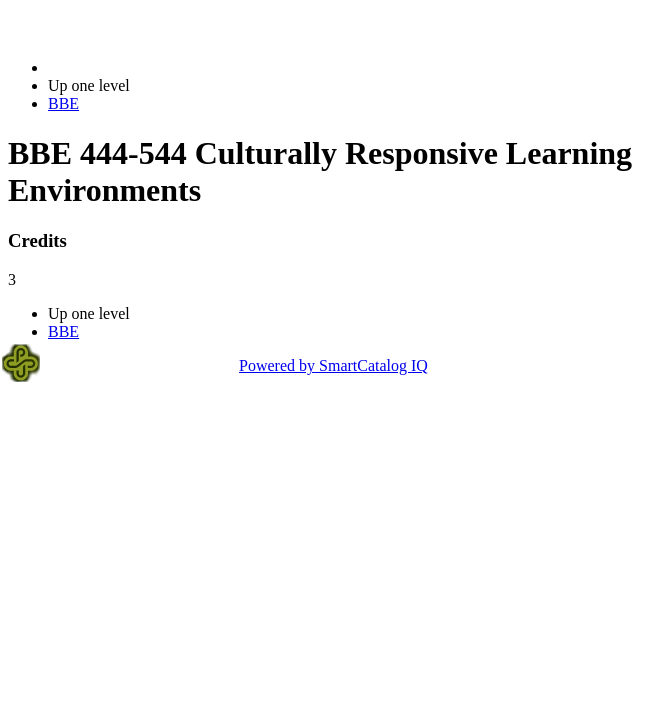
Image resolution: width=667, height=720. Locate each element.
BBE (63, 103)
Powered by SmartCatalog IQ (333, 365)
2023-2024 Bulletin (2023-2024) (152, 67)
